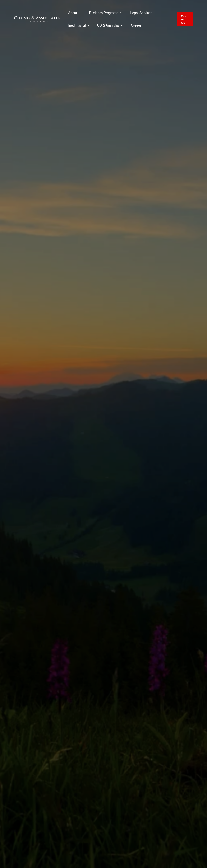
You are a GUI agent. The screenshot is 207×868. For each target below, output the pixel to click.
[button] (78, 13)
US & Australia (108, 25)
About (74, 13)
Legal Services (138, 13)
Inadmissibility (78, 25)
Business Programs (103, 13)
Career (132, 25)
